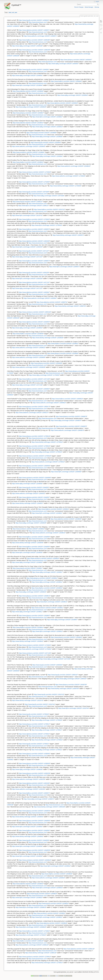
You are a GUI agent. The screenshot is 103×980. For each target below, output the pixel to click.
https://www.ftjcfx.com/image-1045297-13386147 (34, 206)
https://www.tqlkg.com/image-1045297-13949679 (66, 420)
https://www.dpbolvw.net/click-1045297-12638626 (52, 923)
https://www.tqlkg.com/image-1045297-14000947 (63, 64)
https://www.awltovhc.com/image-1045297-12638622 (28, 348)
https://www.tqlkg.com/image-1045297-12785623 (47, 452)
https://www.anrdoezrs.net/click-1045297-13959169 (35, 312)
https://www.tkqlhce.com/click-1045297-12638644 (66, 81)
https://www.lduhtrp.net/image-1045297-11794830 (65, 186)
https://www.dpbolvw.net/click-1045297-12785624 (34, 734)
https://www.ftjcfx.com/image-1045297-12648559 (27, 856)
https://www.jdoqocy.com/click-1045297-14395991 (34, 754)
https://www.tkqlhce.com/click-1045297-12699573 (34, 261)
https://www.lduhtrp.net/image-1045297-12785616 (47, 442)
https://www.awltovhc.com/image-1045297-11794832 (35, 649)
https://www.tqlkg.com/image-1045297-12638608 (47, 137)
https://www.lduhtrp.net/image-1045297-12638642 (28, 641)
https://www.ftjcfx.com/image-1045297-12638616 (55, 866)
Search (98, 4)
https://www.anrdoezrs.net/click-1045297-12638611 (47, 608)
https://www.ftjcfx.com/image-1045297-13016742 (27, 215)
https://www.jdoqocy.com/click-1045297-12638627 (28, 113)
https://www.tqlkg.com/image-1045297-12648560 (27, 484)
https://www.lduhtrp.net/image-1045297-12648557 (28, 503)
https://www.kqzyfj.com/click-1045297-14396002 (34, 20)
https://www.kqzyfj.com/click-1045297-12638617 (28, 568)
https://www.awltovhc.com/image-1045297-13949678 (67, 430)
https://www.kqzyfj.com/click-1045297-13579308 (34, 192)
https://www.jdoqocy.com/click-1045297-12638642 (66, 637)
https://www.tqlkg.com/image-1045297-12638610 (47, 127)
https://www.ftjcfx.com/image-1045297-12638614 (47, 631)
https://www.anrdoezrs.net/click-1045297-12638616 (35, 860)
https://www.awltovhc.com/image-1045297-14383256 (28, 779)
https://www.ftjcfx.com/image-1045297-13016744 (73, 708)
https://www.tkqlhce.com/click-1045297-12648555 (34, 547)
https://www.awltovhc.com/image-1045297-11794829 (68, 176)
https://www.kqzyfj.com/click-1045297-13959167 (63, 675)
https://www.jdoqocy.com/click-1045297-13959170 (34, 407)
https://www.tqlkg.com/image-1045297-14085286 (27, 46)
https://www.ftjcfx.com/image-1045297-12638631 (47, 917)
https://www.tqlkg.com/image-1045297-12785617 (47, 730)
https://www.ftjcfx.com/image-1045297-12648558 (27, 846)
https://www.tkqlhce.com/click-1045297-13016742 (49, 209)
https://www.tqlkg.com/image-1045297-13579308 (49, 196)
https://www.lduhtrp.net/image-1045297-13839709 (63, 689)
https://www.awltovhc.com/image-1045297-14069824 (49, 403)
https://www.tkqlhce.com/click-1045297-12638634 (47, 588)
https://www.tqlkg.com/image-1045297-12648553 (27, 328)
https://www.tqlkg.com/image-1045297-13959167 (71, 679)
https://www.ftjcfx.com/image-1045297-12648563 (27, 827)
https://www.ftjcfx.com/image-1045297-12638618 (31, 907)
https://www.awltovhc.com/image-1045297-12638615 (74, 166)
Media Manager (89, 7)
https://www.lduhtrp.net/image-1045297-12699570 (68, 235)
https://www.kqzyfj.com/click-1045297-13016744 (40, 704)
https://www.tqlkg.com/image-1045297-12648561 (27, 75)
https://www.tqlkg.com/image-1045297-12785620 (47, 720)
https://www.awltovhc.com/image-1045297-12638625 (48, 878)
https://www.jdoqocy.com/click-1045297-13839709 (71, 685)
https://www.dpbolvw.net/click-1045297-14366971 (34, 30)
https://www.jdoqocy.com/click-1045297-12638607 (34, 616)
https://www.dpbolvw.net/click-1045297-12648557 (34, 497)
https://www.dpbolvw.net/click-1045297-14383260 (34, 783)
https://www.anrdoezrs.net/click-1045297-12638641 (29, 152)
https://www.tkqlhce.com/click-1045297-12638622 (63, 344)
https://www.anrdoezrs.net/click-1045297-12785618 (35, 456)
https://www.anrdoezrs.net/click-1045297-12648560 (35, 478)
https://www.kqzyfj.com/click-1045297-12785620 (34, 714)
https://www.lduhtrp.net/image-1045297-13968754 (70, 306)
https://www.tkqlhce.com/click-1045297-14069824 (67, 399)
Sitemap (97, 7)
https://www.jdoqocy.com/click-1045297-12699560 (34, 466)
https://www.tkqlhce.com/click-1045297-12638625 (57, 874)
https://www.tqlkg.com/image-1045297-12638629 (31, 107)
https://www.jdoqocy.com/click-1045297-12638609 (63, 353)
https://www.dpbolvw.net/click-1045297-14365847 (34, 292)
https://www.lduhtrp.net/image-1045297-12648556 (28, 543)
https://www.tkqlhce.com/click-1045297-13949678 (71, 426)
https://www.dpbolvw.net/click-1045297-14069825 (34, 389)
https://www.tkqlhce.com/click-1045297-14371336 (34, 379)
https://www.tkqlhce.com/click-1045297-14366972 (34, 793)
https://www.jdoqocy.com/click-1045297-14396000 (34, 763)
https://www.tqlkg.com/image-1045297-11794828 (44, 375)
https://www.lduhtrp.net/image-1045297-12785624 (47, 740)
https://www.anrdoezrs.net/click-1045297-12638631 (49, 913)
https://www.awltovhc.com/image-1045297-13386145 (32, 945)
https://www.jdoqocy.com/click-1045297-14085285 (34, 50)
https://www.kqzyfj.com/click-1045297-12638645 (46, 142)
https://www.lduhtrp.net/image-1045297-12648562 (28, 836)
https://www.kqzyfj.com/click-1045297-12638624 (42, 894)
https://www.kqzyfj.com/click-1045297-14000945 (47, 665)
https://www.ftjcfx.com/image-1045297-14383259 (27, 247)
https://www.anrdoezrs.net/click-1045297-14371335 (35, 653)
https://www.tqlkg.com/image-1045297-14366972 (39, 799)
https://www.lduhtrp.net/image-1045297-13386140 (41, 953)
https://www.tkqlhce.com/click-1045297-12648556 (34, 537)
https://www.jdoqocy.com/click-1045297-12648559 (34, 850)
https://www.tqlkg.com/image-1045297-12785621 (47, 750)
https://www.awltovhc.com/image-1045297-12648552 (28, 493)
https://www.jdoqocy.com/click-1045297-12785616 (34, 436)
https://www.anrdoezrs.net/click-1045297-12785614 (35, 957)
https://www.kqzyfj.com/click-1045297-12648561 (34, 70)
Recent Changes (79, 7)
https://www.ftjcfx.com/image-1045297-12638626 (31, 927)
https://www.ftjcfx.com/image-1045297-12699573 (64, 267)
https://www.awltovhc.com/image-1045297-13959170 (32, 413)
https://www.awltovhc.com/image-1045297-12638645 (28, 146)
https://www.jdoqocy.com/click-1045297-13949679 (71, 416)
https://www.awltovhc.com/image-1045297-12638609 (28, 357)
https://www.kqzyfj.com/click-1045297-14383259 (34, 273)
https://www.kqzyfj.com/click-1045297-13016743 (49, 694)
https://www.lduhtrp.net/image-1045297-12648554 (28, 817)
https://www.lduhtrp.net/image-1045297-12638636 (48, 338)
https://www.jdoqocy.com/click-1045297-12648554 (34, 811)
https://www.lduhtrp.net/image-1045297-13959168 (49, 807)
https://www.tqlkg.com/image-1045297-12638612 (47, 582)
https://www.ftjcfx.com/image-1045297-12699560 (66, 472)
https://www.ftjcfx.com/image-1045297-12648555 (27, 552)
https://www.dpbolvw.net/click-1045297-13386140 (79, 949)
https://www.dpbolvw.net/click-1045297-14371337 (34, 282)
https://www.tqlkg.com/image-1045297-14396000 (27, 769)
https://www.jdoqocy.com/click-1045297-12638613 (34, 596)
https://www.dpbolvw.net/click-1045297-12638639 (66, 519)
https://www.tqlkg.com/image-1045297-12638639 (31, 523)
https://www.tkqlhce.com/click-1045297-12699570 (34, 229)
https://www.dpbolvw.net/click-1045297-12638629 (62, 103)
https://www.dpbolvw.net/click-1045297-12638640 (28, 91)
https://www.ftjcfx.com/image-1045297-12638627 (47, 117)
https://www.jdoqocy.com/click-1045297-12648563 (34, 821)
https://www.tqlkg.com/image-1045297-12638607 (62, 620)
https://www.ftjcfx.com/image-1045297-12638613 (52, 602)
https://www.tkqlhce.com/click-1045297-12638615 (28, 162)
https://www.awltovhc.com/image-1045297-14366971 (40, 36)
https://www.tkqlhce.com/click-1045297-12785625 (34, 219)
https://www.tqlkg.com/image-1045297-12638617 (47, 572)
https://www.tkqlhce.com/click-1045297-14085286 (34, 40)
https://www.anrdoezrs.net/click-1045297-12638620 (43, 558)
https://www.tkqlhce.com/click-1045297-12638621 (53, 509)
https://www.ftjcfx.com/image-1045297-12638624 (27, 897)
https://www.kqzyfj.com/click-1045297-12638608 (41, 133)
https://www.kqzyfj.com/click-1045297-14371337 (34, 251)
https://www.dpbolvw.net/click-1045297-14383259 (34, 241)
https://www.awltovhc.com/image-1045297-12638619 (49, 533)
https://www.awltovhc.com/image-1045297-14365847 (40, 298)
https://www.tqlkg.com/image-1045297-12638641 (47, 156)
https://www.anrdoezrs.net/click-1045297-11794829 (35, 172)
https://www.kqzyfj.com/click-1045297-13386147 (28, 202)
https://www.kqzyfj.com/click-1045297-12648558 (34, 840)
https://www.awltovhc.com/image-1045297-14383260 (28, 789)
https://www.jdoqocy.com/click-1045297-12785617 (34, 724)
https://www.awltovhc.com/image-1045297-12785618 (48, 462)
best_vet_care (13, 12)
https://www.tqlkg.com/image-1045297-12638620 (27, 562)
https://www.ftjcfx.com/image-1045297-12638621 (47, 513)
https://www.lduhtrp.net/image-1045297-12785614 (47, 963)
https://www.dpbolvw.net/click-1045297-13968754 (52, 302)
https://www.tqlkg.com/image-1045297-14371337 (27, 257)
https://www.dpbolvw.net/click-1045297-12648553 (34, 322)
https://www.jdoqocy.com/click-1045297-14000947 (76, 60)
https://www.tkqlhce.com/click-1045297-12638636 (28, 334)
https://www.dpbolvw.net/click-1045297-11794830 (34, 182)
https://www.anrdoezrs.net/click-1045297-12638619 (29, 529)
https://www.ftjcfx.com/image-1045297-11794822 (31, 935)
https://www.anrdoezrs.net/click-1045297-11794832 (35, 645)
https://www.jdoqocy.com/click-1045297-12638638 (46, 363)
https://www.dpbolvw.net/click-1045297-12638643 (28, 884)
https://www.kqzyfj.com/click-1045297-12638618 (53, 903)
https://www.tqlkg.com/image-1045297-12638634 (31, 592)
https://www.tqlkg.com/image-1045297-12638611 (27, 612)
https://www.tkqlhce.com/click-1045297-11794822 (34, 931)
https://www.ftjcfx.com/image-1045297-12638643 (47, 888)
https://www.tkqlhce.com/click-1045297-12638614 (28, 627)
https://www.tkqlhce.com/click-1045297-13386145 (28, 941)
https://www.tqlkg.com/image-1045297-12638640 (72, 95)
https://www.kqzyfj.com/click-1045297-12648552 (34, 487)
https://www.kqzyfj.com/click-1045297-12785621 (34, 744)
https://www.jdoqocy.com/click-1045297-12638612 (42, 578)
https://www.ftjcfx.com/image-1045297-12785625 (47, 225)
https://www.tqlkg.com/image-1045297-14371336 (27, 385)
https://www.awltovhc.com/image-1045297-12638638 (28, 367)
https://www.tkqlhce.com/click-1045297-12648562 (34, 830)
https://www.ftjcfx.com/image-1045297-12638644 (27, 85)
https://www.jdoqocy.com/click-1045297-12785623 (34, 446)
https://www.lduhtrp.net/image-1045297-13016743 (28, 700)
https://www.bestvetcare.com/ (38, 22)
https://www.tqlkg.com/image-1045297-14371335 (55, 659)
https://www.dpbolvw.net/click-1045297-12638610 (28, 123)
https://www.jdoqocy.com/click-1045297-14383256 (34, 773)
